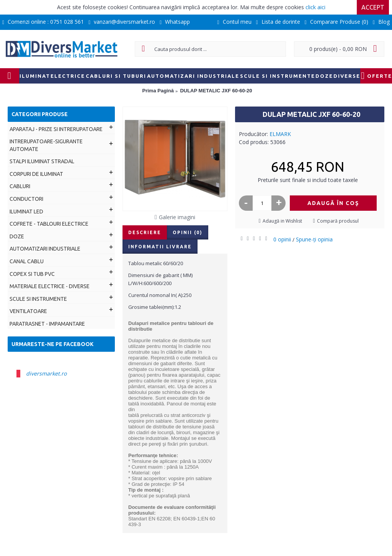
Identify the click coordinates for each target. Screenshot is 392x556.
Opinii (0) (188, 232)
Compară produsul (338, 221)
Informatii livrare (160, 247)
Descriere (145, 232)
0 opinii (282, 239)
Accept (373, 7)
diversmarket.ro (46, 373)
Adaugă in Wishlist (282, 221)
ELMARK (280, 134)
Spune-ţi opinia (314, 239)
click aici (315, 7)
